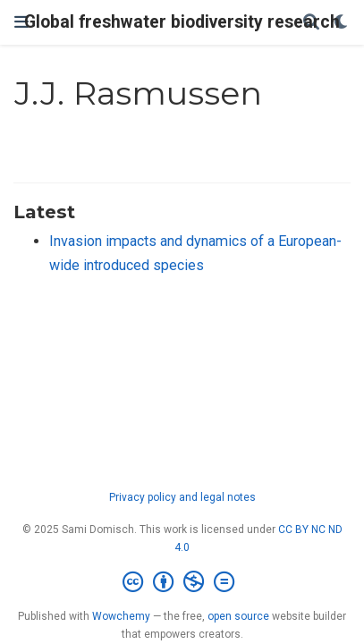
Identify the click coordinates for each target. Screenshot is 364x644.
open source (238, 616)
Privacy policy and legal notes (182, 497)
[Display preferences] (342, 23)
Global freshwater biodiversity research (182, 22)
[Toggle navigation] (21, 22)
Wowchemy (121, 616)
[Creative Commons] (182, 582)
